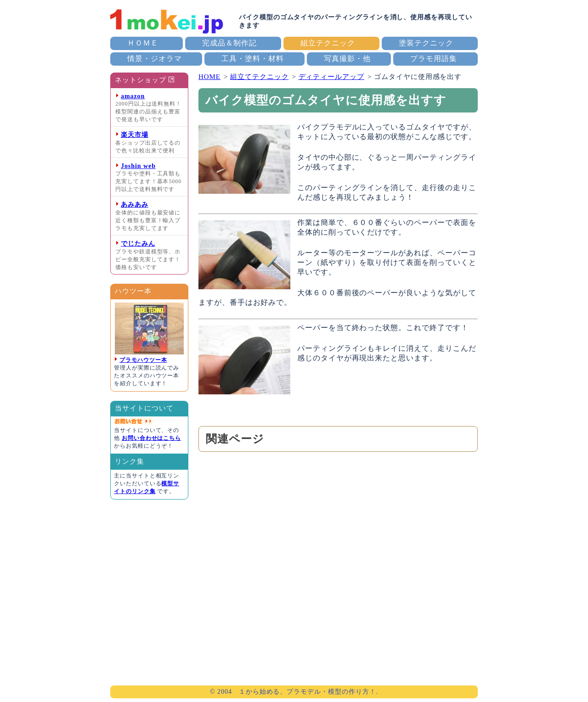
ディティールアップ (331, 77)
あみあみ (135, 205)
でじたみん (138, 244)
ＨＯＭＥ (143, 43)
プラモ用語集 (434, 59)
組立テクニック (328, 43)
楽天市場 (135, 135)
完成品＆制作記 (229, 43)
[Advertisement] (338, 544)
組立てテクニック (259, 77)
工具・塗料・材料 (252, 59)
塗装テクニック (426, 43)
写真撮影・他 (347, 59)
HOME (209, 77)
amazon (133, 96)
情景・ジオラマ (155, 59)
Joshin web (138, 166)
